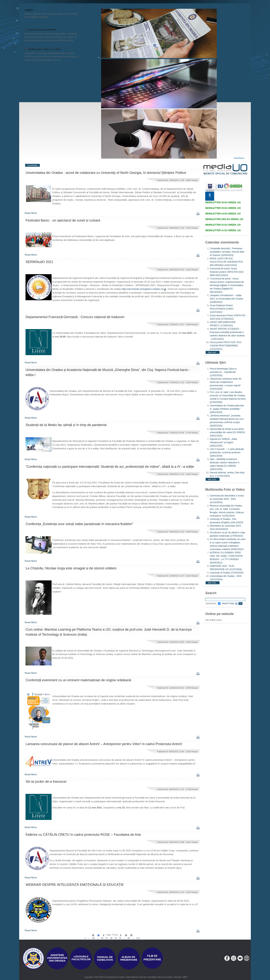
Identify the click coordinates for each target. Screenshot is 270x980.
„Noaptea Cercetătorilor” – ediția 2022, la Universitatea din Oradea (226, 299)
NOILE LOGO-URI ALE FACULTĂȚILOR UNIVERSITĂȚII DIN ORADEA (226, 262)
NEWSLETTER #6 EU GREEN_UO (223, 203)
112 (138, 938)
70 (102, 938)
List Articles (33, 165)
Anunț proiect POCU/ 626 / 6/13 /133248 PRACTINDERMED (225, 346)
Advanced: (213, 603)
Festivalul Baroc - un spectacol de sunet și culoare (63, 220)
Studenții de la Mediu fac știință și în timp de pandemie (66, 425)
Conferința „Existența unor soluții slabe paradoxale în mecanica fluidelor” (80, 524)
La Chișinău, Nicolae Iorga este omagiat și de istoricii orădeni (71, 568)
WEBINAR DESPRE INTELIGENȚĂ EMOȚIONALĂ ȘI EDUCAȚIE (75, 885)
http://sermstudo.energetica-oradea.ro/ (144, 289)
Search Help (230, 603)
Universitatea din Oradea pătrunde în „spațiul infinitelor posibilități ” (227, 409)
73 (116, 938)
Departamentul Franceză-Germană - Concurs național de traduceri (75, 317)
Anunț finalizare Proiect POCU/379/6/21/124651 (222, 309)
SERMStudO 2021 (39, 262)
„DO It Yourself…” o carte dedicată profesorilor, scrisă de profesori (227, 452)
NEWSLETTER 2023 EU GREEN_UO (224, 219)
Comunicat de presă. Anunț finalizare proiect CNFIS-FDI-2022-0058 (227, 272)
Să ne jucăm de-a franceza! (46, 782)
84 (129, 938)
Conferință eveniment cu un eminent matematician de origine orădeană (78, 680)
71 (107, 938)
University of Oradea (227, 573)
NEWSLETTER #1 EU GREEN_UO (223, 230)
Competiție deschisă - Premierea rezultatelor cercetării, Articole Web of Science (227, 252)
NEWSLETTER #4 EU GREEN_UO (223, 214)
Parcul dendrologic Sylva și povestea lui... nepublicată (223, 372)
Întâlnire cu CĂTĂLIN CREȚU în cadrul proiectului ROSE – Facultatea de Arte (83, 835)
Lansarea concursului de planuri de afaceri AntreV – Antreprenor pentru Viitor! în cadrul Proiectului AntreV (104, 744)
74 (120, 938)
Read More (31, 213)
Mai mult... (213, 352)
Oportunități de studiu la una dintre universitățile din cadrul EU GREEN (227, 432)
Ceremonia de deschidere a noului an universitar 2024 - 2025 (227, 499)
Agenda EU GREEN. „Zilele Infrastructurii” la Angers (223, 442)
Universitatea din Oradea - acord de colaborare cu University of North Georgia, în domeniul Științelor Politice (106, 173)
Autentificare (239, 158)
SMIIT (185, 977)
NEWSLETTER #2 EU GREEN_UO (223, 225)
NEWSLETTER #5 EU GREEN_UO (223, 208)
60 (93, 938)
